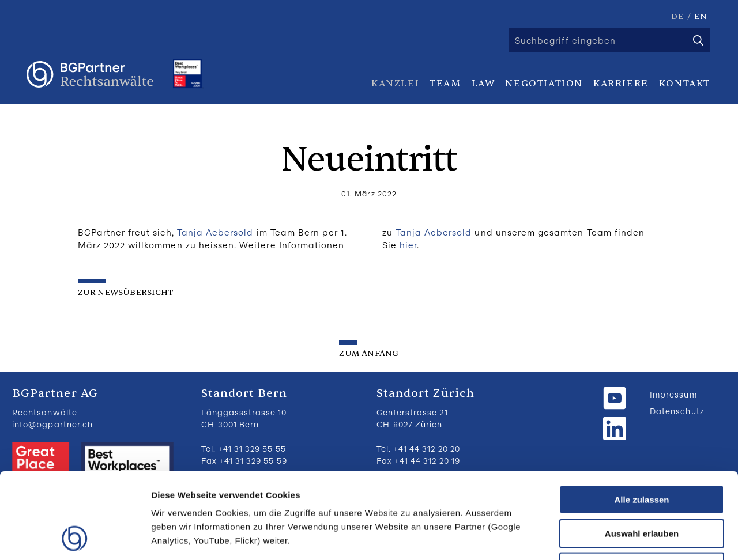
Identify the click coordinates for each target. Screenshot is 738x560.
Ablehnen (642, 487)
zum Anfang (369, 353)
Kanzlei (395, 84)
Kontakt (685, 84)
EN (701, 16)
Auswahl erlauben (642, 453)
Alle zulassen (641, 419)
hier (408, 245)
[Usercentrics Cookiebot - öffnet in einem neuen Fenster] (75, 538)
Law (483, 84)
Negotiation (544, 84)
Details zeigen (613, 537)
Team (445, 84)
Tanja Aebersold (215, 232)
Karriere (621, 84)
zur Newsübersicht (126, 292)
